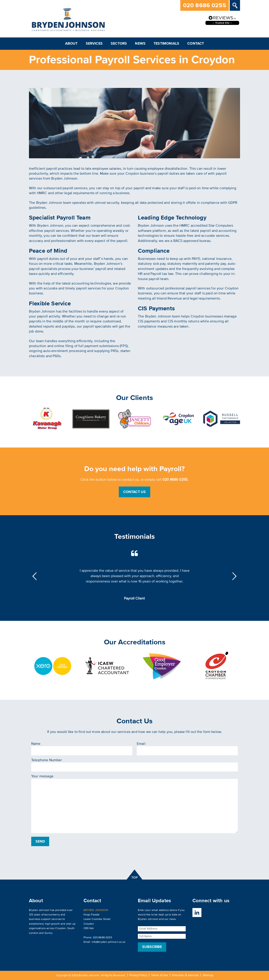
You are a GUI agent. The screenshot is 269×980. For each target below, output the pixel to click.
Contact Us (135, 492)
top (135, 875)
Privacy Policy (138, 975)
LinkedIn (197, 913)
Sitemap (208, 975)
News (140, 43)
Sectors (119, 43)
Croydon (61, 928)
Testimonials (166, 43)
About (71, 43)
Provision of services (185, 975)
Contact (196, 43)
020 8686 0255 (205, 5)
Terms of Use (160, 975)
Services (94, 43)
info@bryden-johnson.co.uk (109, 942)
